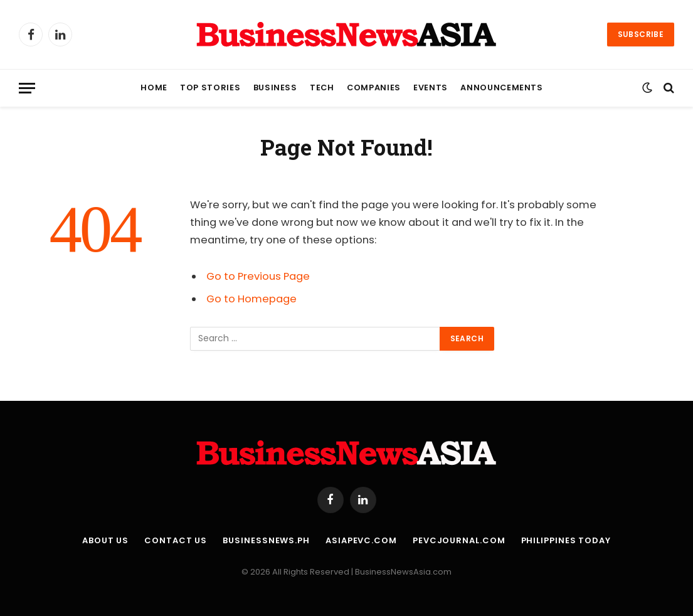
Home (154, 88)
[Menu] (27, 88)
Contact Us (176, 540)
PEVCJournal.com (459, 540)
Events (431, 88)
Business (275, 88)
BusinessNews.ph (266, 540)
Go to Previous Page (258, 276)
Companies (374, 88)
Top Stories (210, 88)
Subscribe (641, 34)
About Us (105, 540)
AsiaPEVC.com (361, 540)
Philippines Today (566, 540)
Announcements (501, 88)
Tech (322, 88)
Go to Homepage (251, 299)
